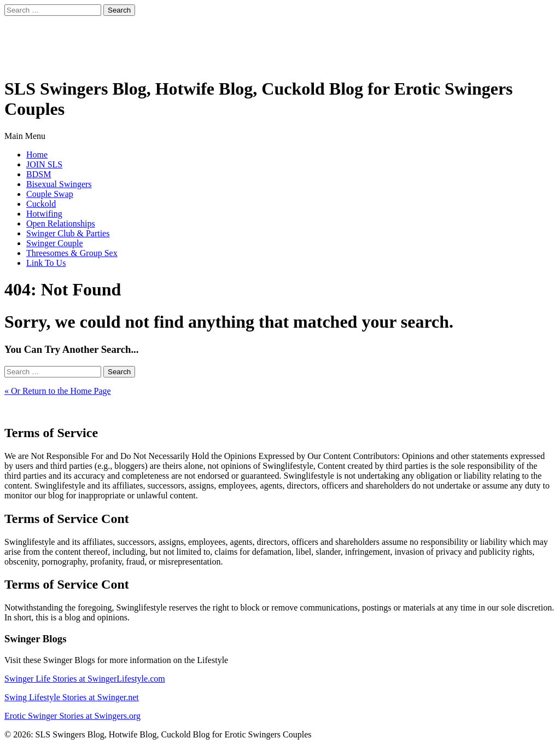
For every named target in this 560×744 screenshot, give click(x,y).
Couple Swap (50, 194)
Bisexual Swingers (59, 184)
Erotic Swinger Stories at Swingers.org (72, 716)
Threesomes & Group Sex (72, 253)
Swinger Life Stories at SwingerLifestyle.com (85, 679)
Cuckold (41, 204)
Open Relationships (61, 223)
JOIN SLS (44, 164)
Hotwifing (44, 214)
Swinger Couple (55, 243)
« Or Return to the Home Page (58, 391)
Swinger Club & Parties (68, 233)
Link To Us (46, 263)
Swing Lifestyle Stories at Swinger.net (72, 697)
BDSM (39, 174)
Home (37, 155)
